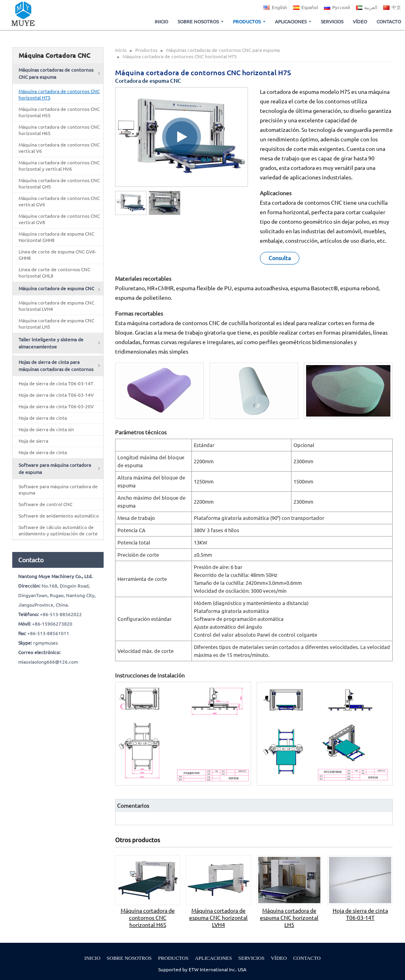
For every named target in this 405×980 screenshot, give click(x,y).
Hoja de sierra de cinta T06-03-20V (56, 406)
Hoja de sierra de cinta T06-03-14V (56, 395)
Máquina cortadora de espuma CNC (56, 288)
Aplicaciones (214, 958)
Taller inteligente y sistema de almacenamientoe (51, 343)
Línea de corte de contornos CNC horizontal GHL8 (54, 273)
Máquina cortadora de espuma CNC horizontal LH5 (289, 918)
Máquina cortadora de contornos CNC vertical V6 (59, 148)
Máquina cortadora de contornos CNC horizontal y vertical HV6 (59, 166)
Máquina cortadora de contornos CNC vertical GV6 (59, 201)
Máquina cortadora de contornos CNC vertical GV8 (59, 219)
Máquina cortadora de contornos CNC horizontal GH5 (59, 184)
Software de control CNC (45, 504)
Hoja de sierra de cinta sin (46, 429)
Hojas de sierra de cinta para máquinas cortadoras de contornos (56, 366)
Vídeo (360, 22)
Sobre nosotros (129, 958)
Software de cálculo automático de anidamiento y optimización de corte (58, 530)
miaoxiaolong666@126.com (48, 662)
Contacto (389, 22)
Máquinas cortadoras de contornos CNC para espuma (223, 50)
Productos (146, 50)
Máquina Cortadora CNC (54, 55)
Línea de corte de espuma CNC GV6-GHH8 (58, 255)
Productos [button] (247, 22)
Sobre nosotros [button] (199, 22)
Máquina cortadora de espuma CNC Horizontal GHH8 (56, 237)
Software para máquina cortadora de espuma (55, 469)
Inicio (161, 22)
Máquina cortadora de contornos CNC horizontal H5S (59, 112)
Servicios (332, 22)
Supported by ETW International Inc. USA (202, 970)
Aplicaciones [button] (291, 22)
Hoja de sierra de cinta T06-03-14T (360, 914)
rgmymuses (45, 643)
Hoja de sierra (33, 441)
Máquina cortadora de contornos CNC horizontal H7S (59, 94)
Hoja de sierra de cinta (43, 418)
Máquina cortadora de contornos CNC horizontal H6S (148, 918)
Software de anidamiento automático (59, 516)
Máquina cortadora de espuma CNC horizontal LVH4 (218, 918)
